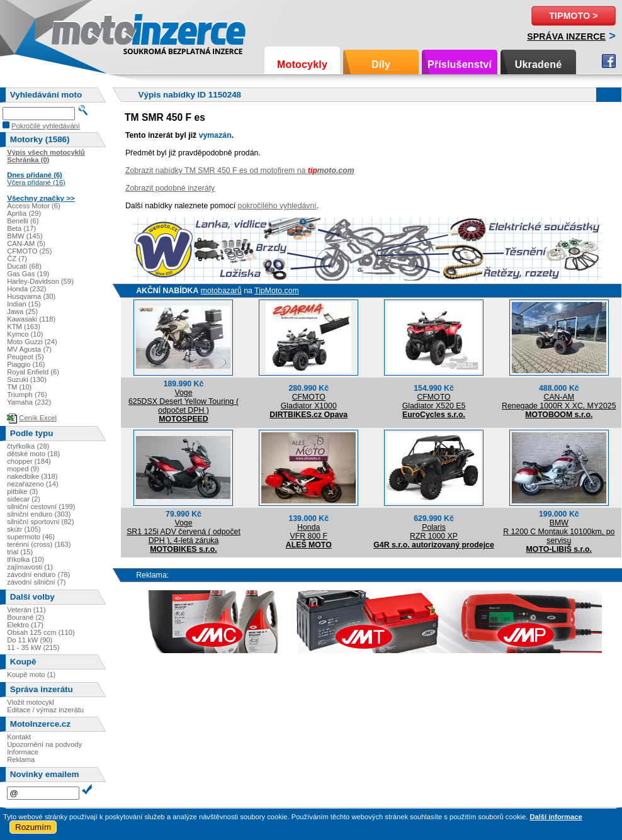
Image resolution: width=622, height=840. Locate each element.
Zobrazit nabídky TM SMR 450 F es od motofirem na (240, 171)
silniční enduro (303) (39, 514)
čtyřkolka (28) (28, 446)
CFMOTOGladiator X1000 (309, 401)
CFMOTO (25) (29, 251)
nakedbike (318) (32, 476)
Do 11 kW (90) (30, 640)
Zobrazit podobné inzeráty (170, 188)
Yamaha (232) (29, 402)
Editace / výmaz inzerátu (45, 710)
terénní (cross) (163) (39, 544)
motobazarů (221, 291)
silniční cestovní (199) (41, 507)
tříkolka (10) (25, 559)
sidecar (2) (24, 499)
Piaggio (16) (26, 364)
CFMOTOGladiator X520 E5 (434, 401)
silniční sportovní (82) (40, 522)
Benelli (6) (23, 221)
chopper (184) (29, 461)
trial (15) (20, 552)
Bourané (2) (25, 617)
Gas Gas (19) (28, 274)
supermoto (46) (31, 537)
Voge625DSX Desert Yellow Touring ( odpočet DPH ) (184, 401)
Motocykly (302, 64)
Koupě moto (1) (31, 675)
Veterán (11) (26, 610)
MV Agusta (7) (29, 349)
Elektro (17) (25, 625)
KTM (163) (24, 327)
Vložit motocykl (31, 702)
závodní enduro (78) (38, 574)
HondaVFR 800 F (308, 532)
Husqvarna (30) (31, 296)
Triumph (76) (27, 395)
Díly (381, 64)
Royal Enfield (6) (33, 372)
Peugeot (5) (25, 357)
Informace (23, 752)
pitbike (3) (22, 491)
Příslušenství (460, 64)
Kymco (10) (25, 334)
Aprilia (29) (24, 213)
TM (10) (19, 387)
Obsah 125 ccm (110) (41, 632)
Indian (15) (24, 304)
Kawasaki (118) (31, 319)
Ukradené (539, 64)
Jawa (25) (22, 311)
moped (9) (23, 469)
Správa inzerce (566, 36)
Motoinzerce (78, 31)
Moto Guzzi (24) (32, 342)
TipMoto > (573, 16)
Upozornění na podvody (44, 744)
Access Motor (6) (34, 206)
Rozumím (33, 827)
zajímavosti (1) (30, 567)
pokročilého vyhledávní (277, 206)
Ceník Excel (38, 418)
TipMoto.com (277, 291)
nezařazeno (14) (32, 484)
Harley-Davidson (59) (40, 281)
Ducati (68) (24, 266)
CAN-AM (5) (26, 244)
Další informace (556, 817)
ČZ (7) (17, 259)
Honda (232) (26, 289)
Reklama (21, 759)
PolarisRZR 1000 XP (434, 532)
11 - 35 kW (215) (33, 647)
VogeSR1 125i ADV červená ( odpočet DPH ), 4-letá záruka (184, 532)
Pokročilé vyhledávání (46, 126)
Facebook (609, 61)
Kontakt (19, 737)
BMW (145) (25, 236)
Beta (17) (21, 228)
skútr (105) (24, 529)
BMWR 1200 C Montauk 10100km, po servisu (559, 532)
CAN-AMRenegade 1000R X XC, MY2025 (559, 401)
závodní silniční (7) (36, 582)
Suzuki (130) (27, 379)
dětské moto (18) (33, 454)
